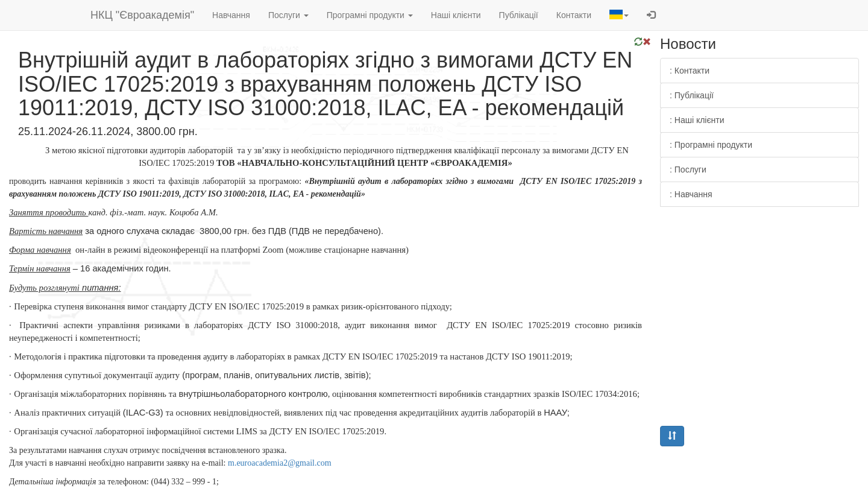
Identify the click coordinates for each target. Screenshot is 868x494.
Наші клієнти (456, 15)
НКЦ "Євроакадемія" (142, 15)
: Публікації (692, 95)
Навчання (231, 15)
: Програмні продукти (711, 145)
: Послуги (688, 169)
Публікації (519, 15)
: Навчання (691, 194)
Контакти (574, 15)
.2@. (280, 463)
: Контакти (690, 71)
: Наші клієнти (697, 120)
